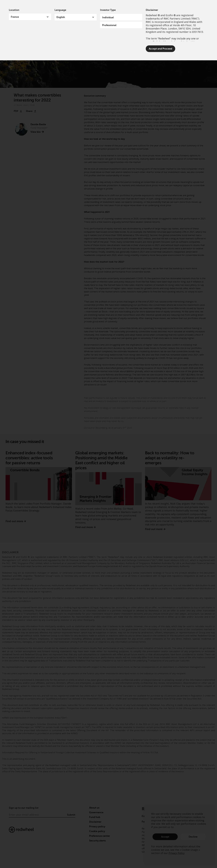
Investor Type (108, 10)
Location (14, 10)
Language (60, 10)
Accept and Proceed (160, 49)
